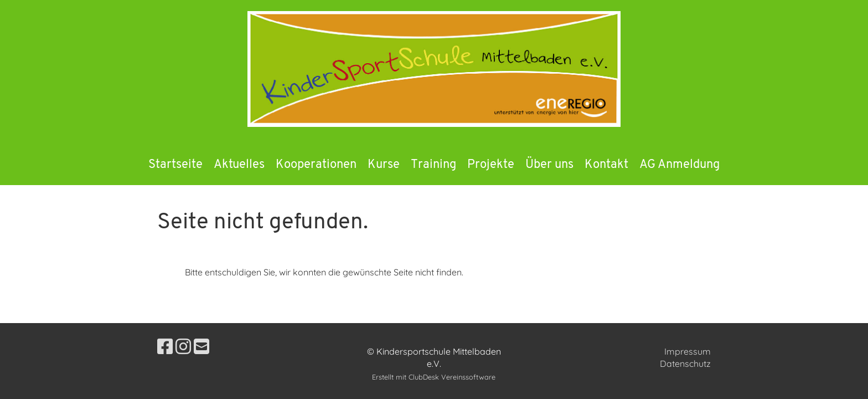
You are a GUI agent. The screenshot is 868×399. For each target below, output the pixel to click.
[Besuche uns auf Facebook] (165, 346)
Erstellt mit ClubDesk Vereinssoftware (434, 377)
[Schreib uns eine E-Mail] (201, 346)
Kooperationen (316, 165)
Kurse (384, 165)
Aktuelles (239, 165)
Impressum (688, 351)
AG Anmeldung (680, 165)
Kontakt (606, 165)
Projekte (491, 165)
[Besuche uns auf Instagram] (183, 346)
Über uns (549, 165)
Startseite (175, 165)
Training (433, 165)
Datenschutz (685, 364)
